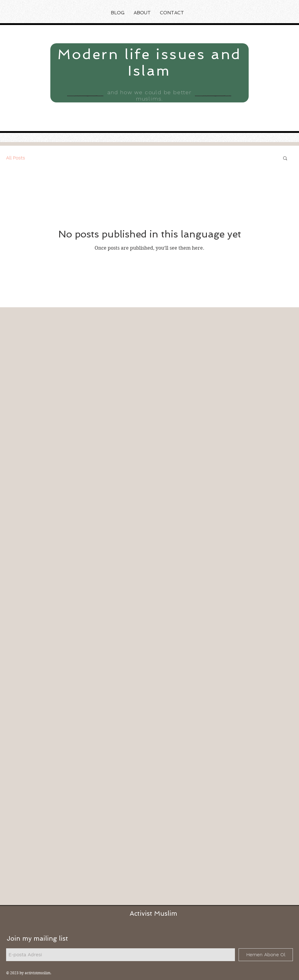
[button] (285, 159)
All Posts (16, 158)
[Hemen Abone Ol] (266, 955)
